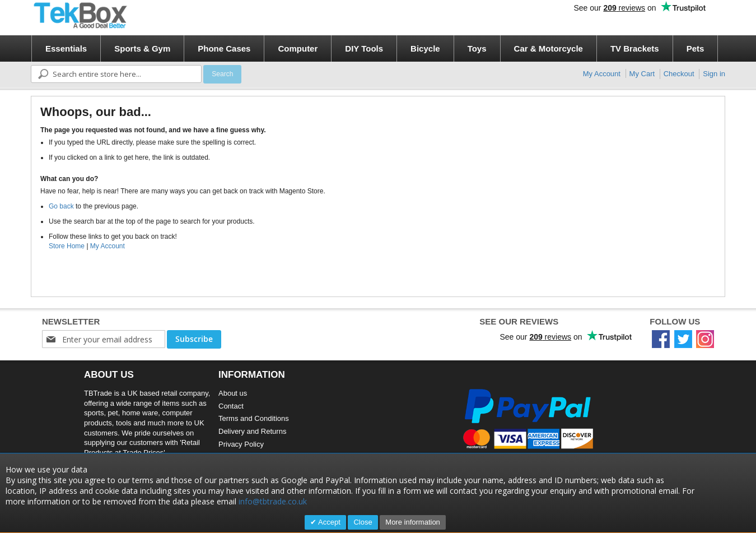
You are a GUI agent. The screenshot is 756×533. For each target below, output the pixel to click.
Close (363, 522)
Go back (61, 206)
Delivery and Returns (252, 431)
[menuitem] (66, 48)
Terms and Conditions (254, 418)
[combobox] (116, 74)
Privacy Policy (241, 444)
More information (413, 522)
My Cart (642, 74)
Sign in (714, 74)
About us (233, 393)
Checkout (679, 74)
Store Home (67, 246)
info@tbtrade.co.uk (273, 501)
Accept (328, 522)
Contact (231, 406)
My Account (602, 74)
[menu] (382, 48)
